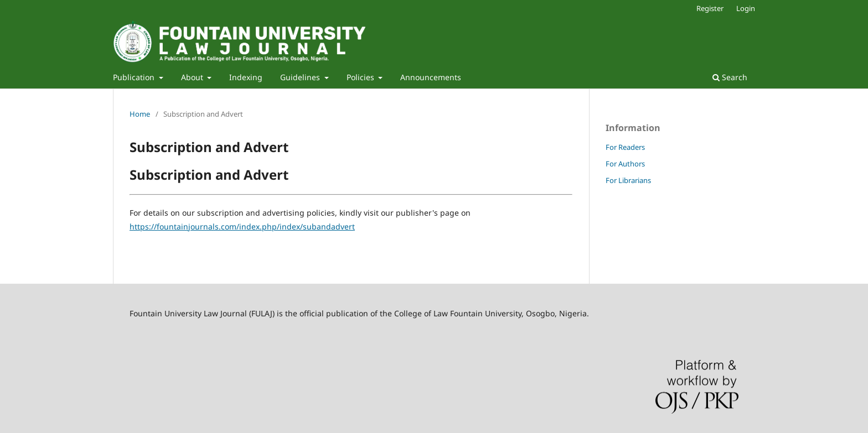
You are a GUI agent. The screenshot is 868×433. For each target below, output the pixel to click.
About (193, 77)
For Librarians (628, 180)
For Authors (625, 164)
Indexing (246, 77)
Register (710, 8)
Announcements (431, 77)
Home (140, 114)
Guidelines (301, 77)
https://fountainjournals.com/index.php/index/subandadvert (242, 226)
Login (746, 8)
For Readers (625, 147)
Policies (361, 77)
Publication (135, 77)
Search (730, 77)
